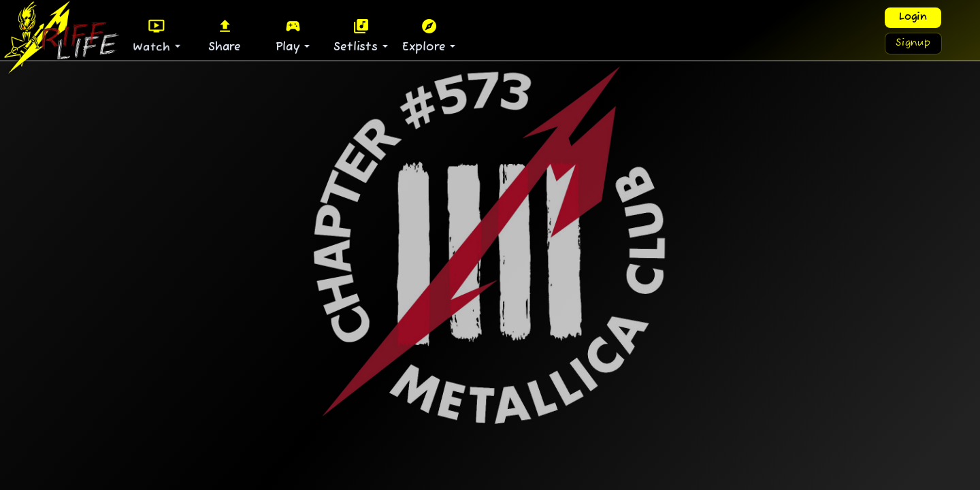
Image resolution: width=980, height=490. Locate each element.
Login (913, 17)
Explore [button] (426, 36)
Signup (913, 43)
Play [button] (290, 36)
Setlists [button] (358, 36)
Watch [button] (154, 36)
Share (225, 36)
